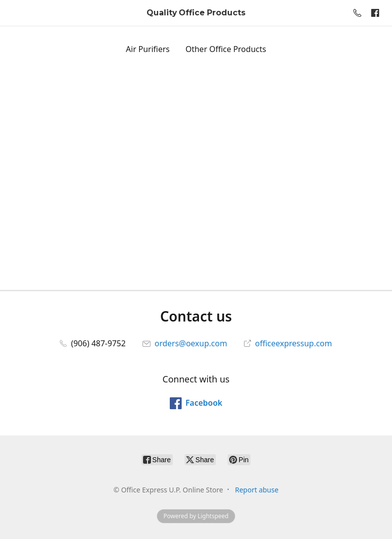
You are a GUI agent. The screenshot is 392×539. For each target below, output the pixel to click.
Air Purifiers (147, 49)
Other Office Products (226, 49)
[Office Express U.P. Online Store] (196, 13)
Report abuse (257, 490)
